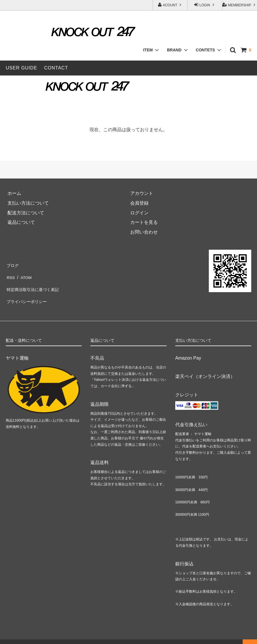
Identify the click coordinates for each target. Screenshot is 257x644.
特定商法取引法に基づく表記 (36, 284)
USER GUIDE (22, 68)
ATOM (25, 274)
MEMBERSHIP (239, 5)
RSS (10, 274)
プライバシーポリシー (29, 293)
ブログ (13, 264)
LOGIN (205, 5)
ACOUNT (170, 5)
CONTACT (56, 68)
